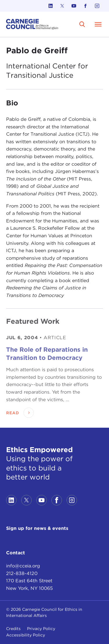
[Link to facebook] (85, 6)
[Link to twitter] (62, 6)
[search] (82, 24)
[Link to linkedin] (51, 6)
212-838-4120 (22, 573)
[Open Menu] (98, 24)
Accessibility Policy (26, 635)
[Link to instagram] (97, 6)
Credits (13, 629)
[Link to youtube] (74, 6)
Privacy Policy (41, 629)
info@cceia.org (23, 566)
